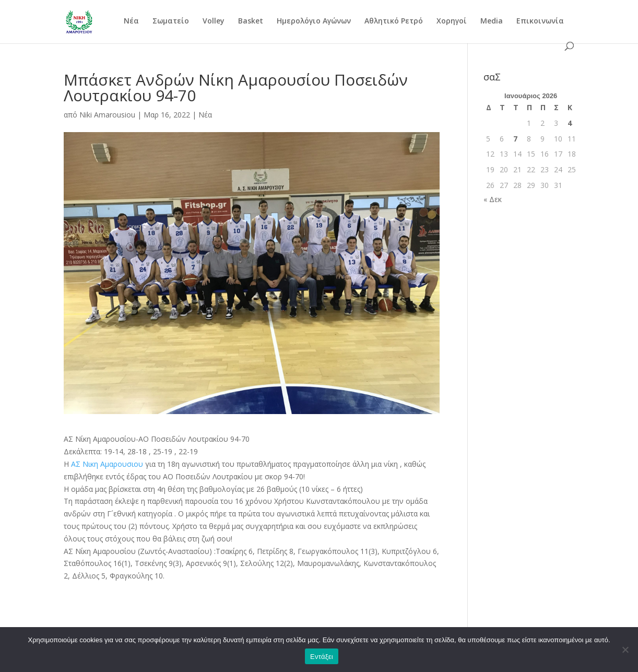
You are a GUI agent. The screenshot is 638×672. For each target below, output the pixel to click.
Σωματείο (171, 21)
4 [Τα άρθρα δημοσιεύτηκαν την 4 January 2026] (570, 123)
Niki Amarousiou (107, 115)
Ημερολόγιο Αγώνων (314, 21)
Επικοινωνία (540, 21)
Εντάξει (322, 657)
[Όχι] (625, 650)
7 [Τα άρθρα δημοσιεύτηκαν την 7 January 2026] (515, 139)
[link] (107, 464)
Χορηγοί (452, 21)
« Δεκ (493, 199)
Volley (214, 21)
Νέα (131, 21)
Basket (251, 21)
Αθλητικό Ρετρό (394, 21)
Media (492, 21)
